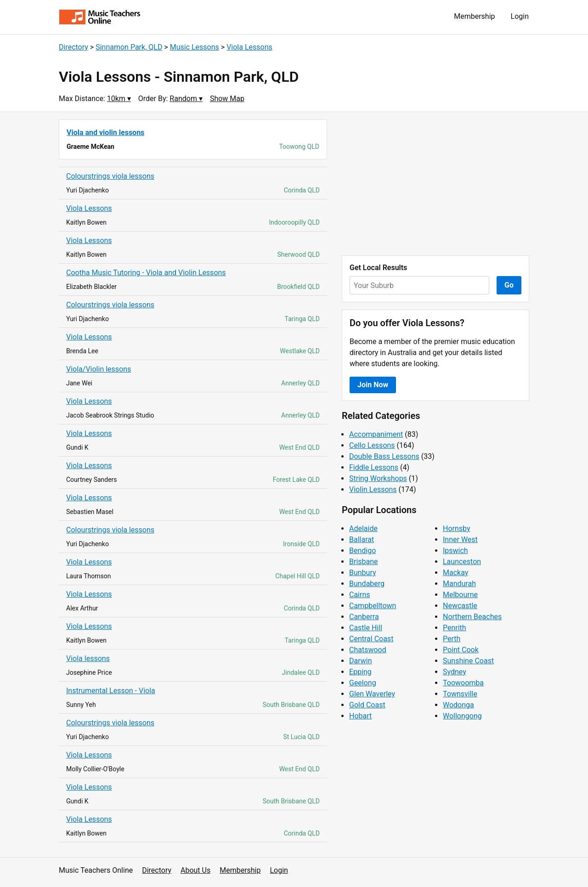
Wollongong (462, 716)
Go (509, 285)
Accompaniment (376, 434)
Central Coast (371, 639)
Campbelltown (373, 606)
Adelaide (363, 528)
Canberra (364, 617)
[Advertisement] (435, 184)
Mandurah (459, 584)
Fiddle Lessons (374, 467)
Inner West (460, 540)
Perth (452, 639)
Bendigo (362, 551)
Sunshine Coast (468, 661)
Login (520, 16)
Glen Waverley (372, 694)
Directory (73, 47)
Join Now (373, 385)
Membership (474, 16)
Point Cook (461, 650)
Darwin (361, 661)
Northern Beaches (472, 617)
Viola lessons (88, 658)
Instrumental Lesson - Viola (111, 691)
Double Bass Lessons (384, 456)
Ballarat (362, 540)
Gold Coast (367, 705)
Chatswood (368, 650)
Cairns (360, 595)
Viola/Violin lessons (99, 369)
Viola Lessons (249, 47)
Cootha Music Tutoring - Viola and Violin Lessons (146, 273)
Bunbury (363, 573)
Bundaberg (367, 584)
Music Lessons (195, 47)
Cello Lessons (372, 445)
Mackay (455, 573)
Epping (360, 672)
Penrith (455, 628)
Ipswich (455, 551)
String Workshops (378, 478)
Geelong (363, 683)
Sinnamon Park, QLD (129, 47)
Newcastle (460, 606)
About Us (195, 870)
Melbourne (460, 595)
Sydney (455, 672)
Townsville (460, 694)
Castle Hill (366, 628)
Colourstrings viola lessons (110, 176)
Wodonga (458, 705)
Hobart (360, 716)
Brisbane (364, 562)
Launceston (462, 562)
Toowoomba (463, 683)
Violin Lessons (373, 489)
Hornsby (457, 528)
